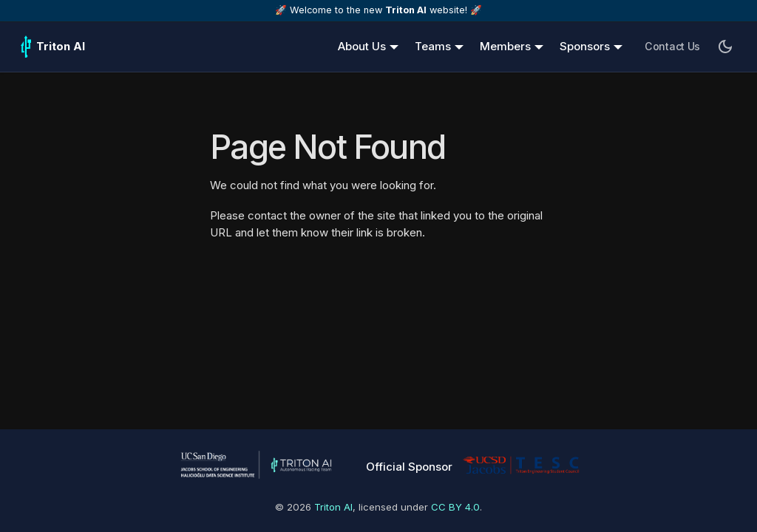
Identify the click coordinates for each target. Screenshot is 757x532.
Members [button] (505, 46)
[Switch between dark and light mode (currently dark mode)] (725, 47)
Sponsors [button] (585, 46)
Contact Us (672, 46)
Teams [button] (433, 46)
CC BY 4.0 (455, 507)
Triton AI (333, 507)
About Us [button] (362, 46)
